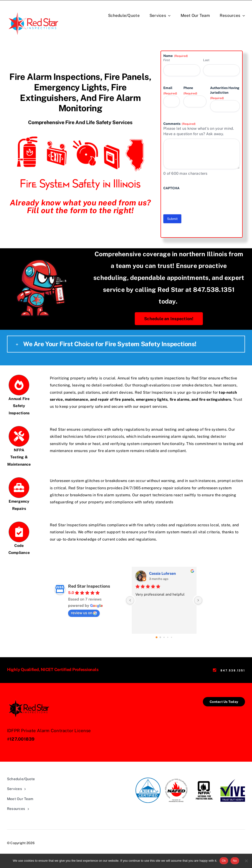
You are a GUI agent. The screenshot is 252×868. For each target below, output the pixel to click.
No (235, 861)
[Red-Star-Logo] (34, 11)
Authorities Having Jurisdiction (225, 93)
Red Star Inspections (89, 586)
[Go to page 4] (172, 637)
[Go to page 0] (157, 637)
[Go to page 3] (168, 637)
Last (206, 60)
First (167, 60)
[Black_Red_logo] (29, 699)
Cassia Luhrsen (162, 573)
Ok (224, 861)
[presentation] (199, 200)
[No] (246, 861)
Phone (190, 91)
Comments (179, 124)
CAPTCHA (171, 188)
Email (170, 91)
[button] (126, 344)
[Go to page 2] (164, 637)
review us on (84, 613)
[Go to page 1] (160, 637)
